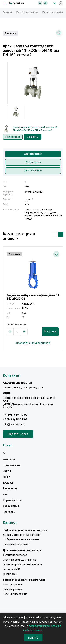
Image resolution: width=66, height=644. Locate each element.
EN (61, 3)
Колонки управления (15, 594)
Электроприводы (13, 585)
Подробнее (13, 137)
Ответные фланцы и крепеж (19, 560)
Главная (7, 12)
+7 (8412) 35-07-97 (15, 420)
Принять (33, 638)
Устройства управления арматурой (24, 580)
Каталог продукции (27, 12)
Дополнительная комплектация (23, 550)
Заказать (33, 137)
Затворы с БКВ (11, 569)
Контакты (9, 512)
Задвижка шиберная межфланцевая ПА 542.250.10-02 (33, 297)
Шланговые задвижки (16, 544)
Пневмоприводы (12, 589)
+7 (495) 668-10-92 (15, 415)
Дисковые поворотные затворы (21, 535)
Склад (7, 471)
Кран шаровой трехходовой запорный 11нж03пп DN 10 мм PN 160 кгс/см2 (35, 129)
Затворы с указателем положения (23, 564)
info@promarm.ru (14, 424)
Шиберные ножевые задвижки (21, 539)
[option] (33, 83)
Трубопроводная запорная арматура (25, 530)
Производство (12, 465)
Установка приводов (15, 555)
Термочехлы (10, 574)
